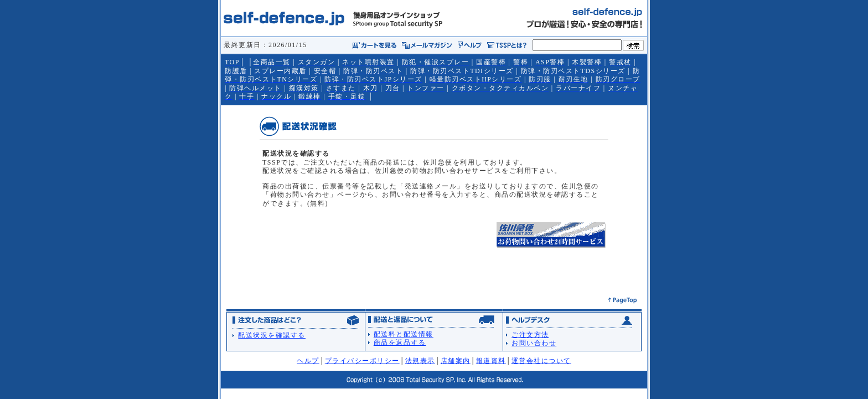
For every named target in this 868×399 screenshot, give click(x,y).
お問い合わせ (534, 343)
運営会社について (541, 361)
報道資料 (491, 361)
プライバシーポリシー (362, 361)
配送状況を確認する (272, 335)
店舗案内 (456, 361)
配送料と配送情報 (404, 334)
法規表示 (420, 361)
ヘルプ (308, 361)
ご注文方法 (530, 335)
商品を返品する (400, 342)
